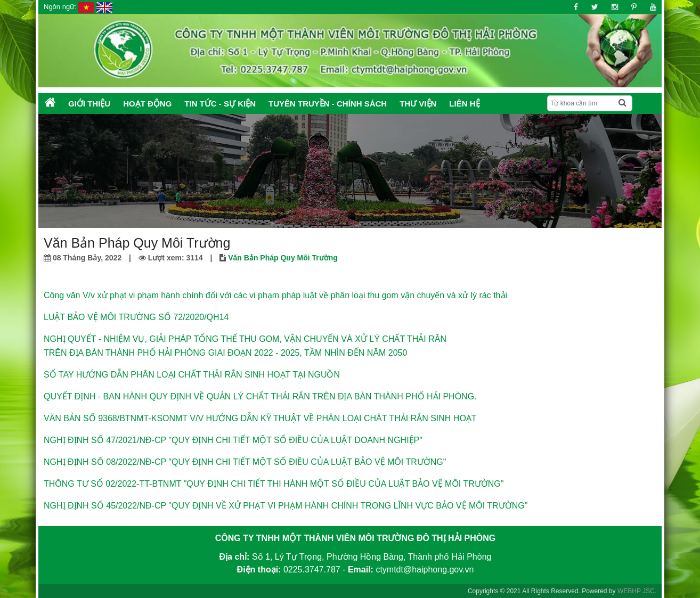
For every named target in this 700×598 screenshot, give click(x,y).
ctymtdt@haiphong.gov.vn (425, 570)
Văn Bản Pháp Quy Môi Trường (283, 258)
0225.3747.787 (312, 570)
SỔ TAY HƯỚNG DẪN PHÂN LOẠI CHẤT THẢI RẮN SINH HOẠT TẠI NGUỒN (192, 375)
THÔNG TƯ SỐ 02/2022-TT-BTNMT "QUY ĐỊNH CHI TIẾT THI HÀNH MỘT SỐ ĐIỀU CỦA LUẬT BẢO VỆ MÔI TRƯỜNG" (274, 484)
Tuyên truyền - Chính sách (328, 104)
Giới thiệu (89, 104)
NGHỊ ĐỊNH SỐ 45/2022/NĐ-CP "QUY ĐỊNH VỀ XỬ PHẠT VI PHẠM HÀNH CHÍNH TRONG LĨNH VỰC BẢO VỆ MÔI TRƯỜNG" (286, 506)
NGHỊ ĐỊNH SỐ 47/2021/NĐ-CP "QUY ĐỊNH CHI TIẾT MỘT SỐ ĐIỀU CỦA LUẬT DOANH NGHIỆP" (233, 440)
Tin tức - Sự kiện (220, 104)
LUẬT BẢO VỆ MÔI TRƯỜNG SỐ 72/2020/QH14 (136, 317)
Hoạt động (147, 104)
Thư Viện (418, 104)
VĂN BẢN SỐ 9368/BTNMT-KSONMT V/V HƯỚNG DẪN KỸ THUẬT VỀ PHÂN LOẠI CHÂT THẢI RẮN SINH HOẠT (260, 418)
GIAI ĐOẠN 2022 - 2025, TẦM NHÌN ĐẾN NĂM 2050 (308, 353)
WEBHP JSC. (637, 591)
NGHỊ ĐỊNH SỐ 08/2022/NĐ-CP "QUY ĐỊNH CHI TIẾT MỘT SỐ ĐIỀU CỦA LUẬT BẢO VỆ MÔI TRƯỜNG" (245, 462)
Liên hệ (464, 104)
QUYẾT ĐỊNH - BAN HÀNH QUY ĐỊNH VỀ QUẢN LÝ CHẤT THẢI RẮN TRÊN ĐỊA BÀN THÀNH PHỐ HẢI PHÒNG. (260, 396)
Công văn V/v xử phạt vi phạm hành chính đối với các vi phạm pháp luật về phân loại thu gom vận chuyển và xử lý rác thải (275, 295)
